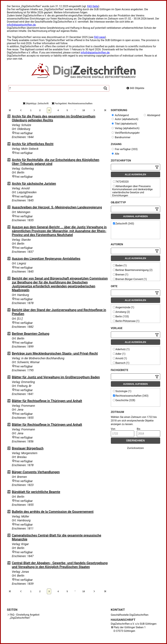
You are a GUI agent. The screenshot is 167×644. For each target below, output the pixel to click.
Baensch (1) (121, 363)
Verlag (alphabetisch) (126, 128)
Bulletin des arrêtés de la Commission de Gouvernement (53, 512)
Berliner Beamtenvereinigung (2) (133, 270)
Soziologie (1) (122, 391)
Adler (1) (119, 354)
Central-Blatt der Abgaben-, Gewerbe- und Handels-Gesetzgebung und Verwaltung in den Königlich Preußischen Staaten (60, 565)
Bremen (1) (121, 275)
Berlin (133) (121, 316)
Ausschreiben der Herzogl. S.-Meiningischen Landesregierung (57, 207)
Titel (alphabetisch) (124, 124)
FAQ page (99, 37)
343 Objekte (135, 88)
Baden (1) (120, 265)
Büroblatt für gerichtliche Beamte (36, 492)
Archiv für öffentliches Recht (33, 144)
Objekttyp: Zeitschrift (36, 103)
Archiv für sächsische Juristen (34, 184)
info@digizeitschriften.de (21, 25)
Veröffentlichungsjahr (126, 133)
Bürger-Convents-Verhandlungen (36, 472)
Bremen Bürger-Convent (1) (130, 279)
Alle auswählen (135, 174)
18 (84, 110)
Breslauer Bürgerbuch (28, 448)
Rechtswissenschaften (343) (131, 396)
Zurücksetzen (135, 448)
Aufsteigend (120, 115)
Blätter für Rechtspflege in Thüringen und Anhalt (47, 401)
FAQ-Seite (93, 6)
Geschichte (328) (124, 400)
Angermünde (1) (124, 307)
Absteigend (152, 115)
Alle (115, 154)
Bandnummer (121, 137)
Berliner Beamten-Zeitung (31, 334)
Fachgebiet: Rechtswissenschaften (72, 103)
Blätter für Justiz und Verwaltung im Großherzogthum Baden (56, 377)
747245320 (121, 182)
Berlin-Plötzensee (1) (126, 321)
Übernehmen (135, 441)
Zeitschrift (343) (124, 224)
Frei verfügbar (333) (125, 149)
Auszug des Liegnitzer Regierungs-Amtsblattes (46, 259)
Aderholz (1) (121, 349)
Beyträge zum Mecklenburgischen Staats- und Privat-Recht (55, 353)
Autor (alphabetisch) (125, 119)
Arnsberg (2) (121, 312)
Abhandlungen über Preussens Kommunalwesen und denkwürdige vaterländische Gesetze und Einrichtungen (133, 191)
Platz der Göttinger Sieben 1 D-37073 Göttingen (130, 629)
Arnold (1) (120, 358)
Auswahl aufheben (136, 216)
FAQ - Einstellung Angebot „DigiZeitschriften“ (25, 616)
